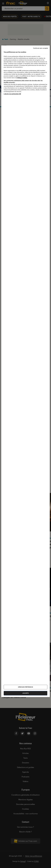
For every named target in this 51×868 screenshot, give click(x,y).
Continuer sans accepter (41, 48)
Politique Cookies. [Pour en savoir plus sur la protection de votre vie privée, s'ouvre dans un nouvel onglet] (22, 78)
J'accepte (25, 693)
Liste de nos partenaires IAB (12, 94)
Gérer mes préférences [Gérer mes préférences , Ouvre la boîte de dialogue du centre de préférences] (25, 687)
